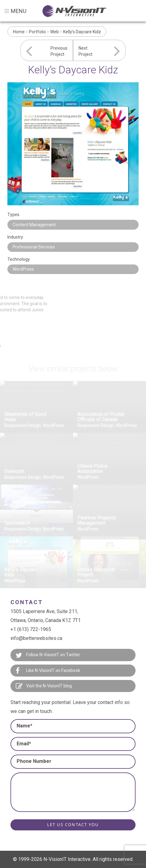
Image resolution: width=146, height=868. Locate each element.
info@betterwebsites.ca (36, 638)
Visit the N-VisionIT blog (44, 686)
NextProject (85, 51)
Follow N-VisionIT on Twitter (48, 655)
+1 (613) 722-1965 (31, 629)
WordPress (23, 269)
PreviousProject (59, 51)
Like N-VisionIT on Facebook (48, 671)
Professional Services (34, 247)
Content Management (34, 225)
